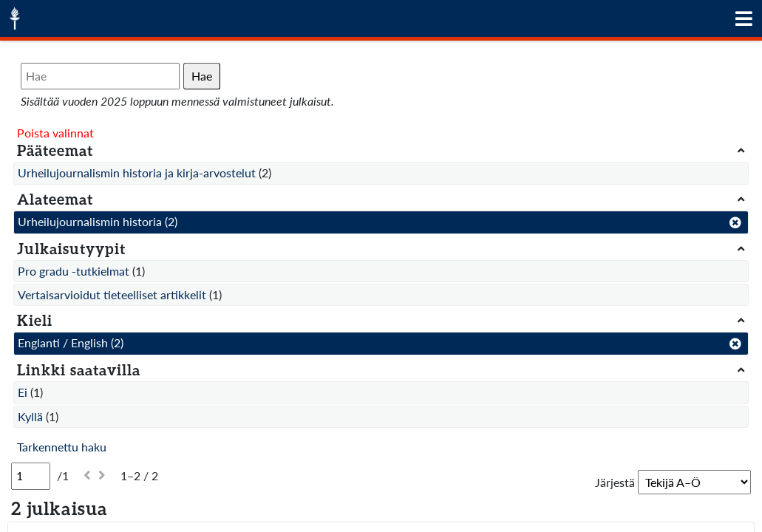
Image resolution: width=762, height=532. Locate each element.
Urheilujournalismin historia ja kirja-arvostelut (137, 173)
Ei (23, 392)
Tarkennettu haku (62, 447)
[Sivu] (31, 476)
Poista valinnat (55, 133)
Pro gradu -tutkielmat (74, 271)
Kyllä (30, 416)
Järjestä (615, 482)
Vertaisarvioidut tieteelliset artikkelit (112, 294)
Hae (202, 76)
